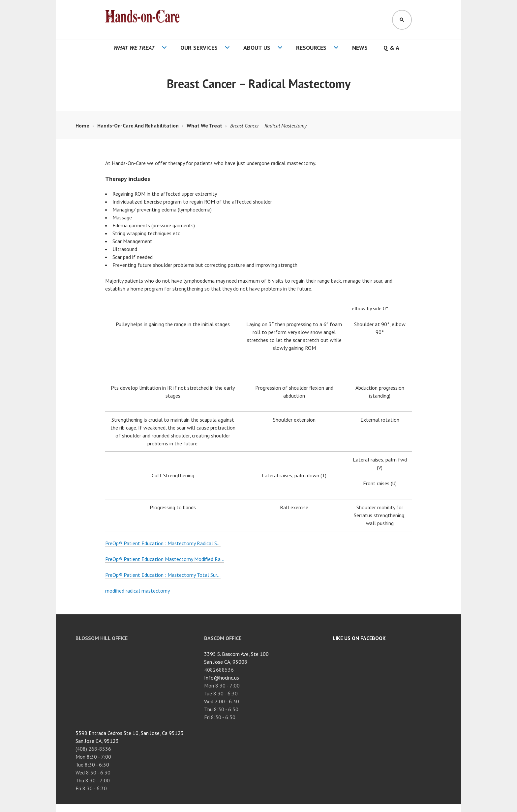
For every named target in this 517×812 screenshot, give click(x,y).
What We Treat (134, 48)
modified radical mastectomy (137, 591)
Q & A (391, 48)
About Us (257, 48)
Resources (311, 48)
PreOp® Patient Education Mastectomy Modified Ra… (165, 559)
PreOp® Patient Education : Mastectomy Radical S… (163, 543)
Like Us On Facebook (359, 638)
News (360, 48)
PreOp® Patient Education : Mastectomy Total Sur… (163, 575)
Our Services (199, 48)
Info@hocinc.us (222, 678)
